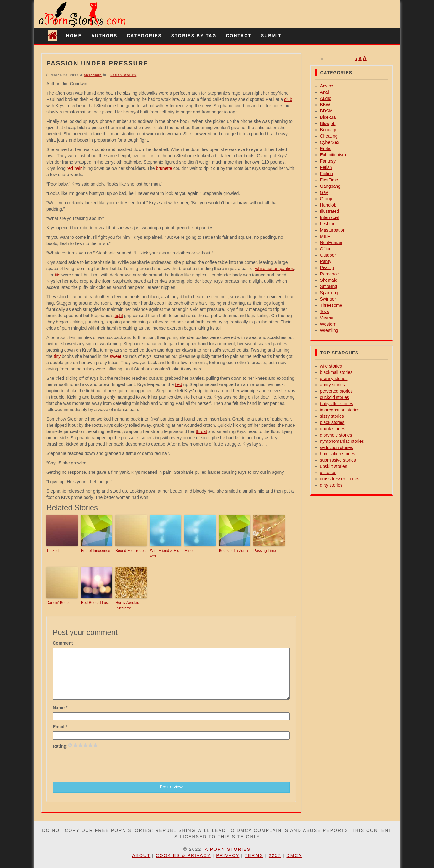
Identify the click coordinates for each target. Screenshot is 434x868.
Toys (325, 311)
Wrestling (329, 330)
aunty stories (333, 385)
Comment (63, 643)
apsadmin (93, 75)
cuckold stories (335, 397)
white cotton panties (274, 269)
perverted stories (336, 391)
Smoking (329, 286)
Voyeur (327, 318)
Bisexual (328, 117)
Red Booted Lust (95, 603)
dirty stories (331, 485)
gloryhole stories (336, 435)
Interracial (330, 217)
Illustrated (330, 211)
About (141, 855)
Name (60, 708)
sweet (116, 356)
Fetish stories (123, 75)
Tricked (53, 551)
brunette (164, 168)
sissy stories (332, 416)
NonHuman (331, 243)
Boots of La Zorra (233, 551)
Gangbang (330, 186)
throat (201, 431)
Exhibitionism (333, 155)
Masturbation (333, 230)
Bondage (329, 130)
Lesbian (328, 224)
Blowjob (328, 123)
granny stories (334, 379)
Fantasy (328, 161)
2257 (275, 855)
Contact (238, 36)
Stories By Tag (194, 36)
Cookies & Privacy (183, 855)
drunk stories (333, 429)
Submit (271, 36)
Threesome (331, 305)
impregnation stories (340, 410)
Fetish (326, 167)
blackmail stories (336, 372)
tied (179, 384)
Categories (144, 36)
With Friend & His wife (164, 553)
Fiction (327, 174)
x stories (328, 473)
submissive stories (338, 460)
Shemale (329, 280)
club (288, 99)
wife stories (331, 366)
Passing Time (265, 551)
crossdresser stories (340, 479)
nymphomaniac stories (342, 441)
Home (74, 36)
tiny (57, 356)
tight (119, 316)
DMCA (294, 855)
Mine (188, 551)
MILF (325, 236)
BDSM (326, 111)
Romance (330, 274)
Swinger (328, 299)
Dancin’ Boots (58, 603)
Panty (326, 261)
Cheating (329, 136)
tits (57, 275)
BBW (325, 105)
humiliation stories (338, 454)
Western (328, 324)
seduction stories (337, 447)
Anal (325, 92)
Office (326, 249)
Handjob (328, 205)
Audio (326, 98)
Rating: (60, 746)
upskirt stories (334, 466)
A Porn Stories (228, 849)
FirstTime (329, 180)
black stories (332, 422)
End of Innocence (95, 551)
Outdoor (328, 255)
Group (326, 199)
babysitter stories (337, 404)
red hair (74, 168)
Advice (327, 86)
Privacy (228, 855)
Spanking (329, 293)
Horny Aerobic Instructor (127, 605)
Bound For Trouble (131, 551)
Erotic (326, 149)
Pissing (327, 268)
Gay (324, 192)
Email (60, 727)
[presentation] (100, 765)
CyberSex (330, 142)
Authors (104, 36)
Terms (254, 855)
